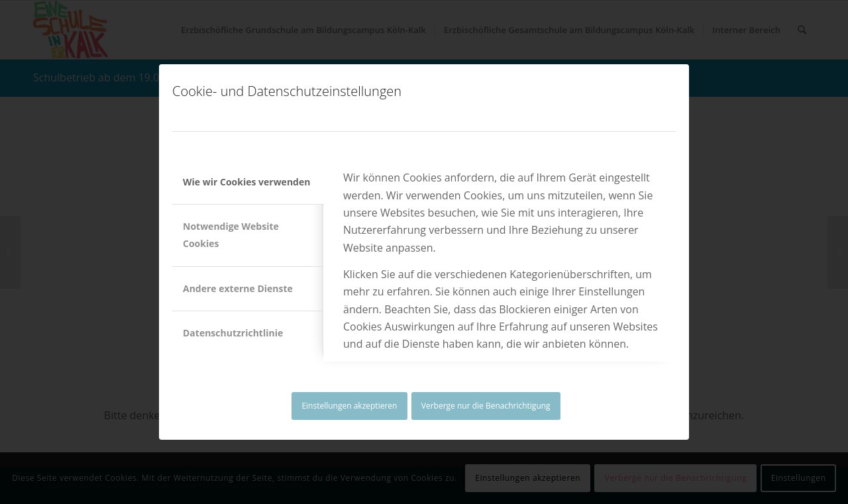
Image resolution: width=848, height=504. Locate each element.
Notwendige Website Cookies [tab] (231, 235)
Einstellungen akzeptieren (349, 406)
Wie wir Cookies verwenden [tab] (246, 182)
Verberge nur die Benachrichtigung (486, 406)
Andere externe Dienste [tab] (238, 288)
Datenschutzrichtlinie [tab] (233, 333)
